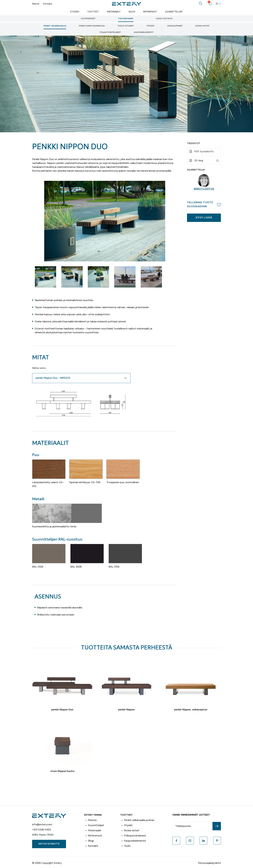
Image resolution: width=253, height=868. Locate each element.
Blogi (132, 12)
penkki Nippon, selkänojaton (191, 710)
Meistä (36, 4)
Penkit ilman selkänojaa (92, 26)
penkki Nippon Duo (62, 710)
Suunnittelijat (174, 12)
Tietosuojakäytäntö (209, 863)
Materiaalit (114, 12)
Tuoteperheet (88, 19)
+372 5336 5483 (41, 830)
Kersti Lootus (204, 189)
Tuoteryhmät (126, 19)
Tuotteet (93, 12)
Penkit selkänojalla (55, 26)
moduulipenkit (175, 26)
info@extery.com (42, 824)
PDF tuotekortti (204, 151)
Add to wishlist (219, 205)
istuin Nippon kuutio (62, 771)
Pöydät (151, 26)
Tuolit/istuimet (126, 26)
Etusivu (75, 12)
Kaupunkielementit (144, 32)
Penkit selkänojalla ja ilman (139, 820)
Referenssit (150, 12)
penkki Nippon (126, 710)
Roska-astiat (202, 26)
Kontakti (48, 4)
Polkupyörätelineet (110, 32)
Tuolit (127, 846)
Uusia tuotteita (164, 19)
